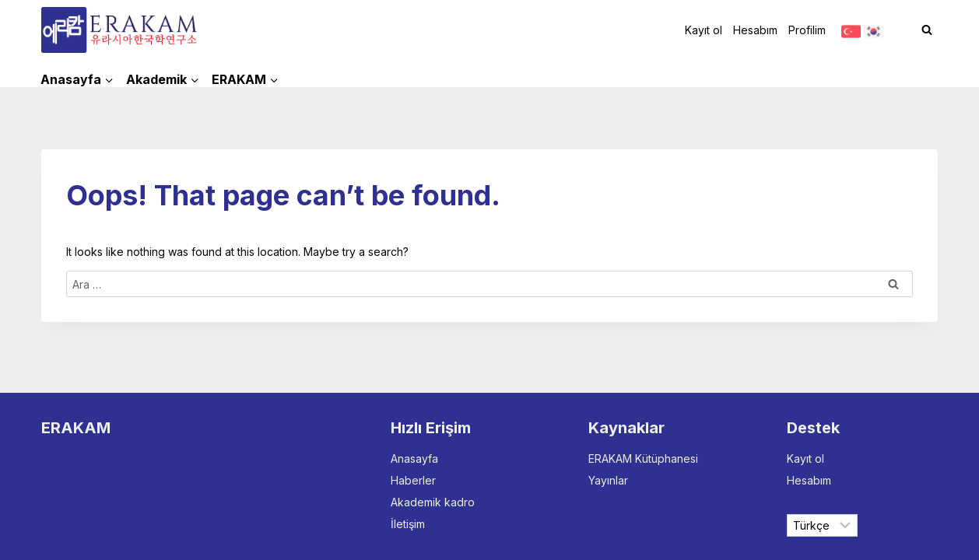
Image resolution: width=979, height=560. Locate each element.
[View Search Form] (927, 30)
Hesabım (755, 30)
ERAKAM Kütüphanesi (643, 458)
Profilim (807, 30)
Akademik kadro (433, 502)
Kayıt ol (704, 30)
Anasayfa (414, 458)
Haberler (413, 480)
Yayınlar (608, 480)
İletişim (408, 524)
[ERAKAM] (119, 30)
